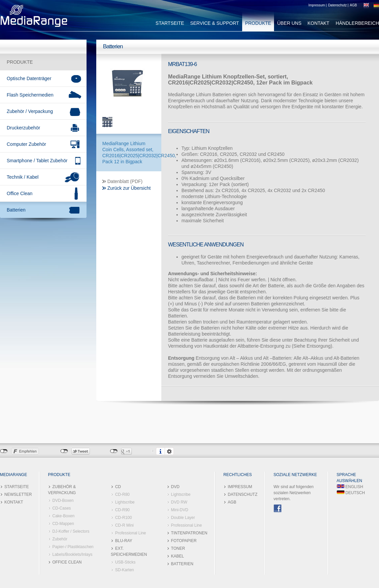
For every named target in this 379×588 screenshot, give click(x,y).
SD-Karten (124, 570)
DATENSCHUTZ (242, 494)
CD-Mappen (63, 524)
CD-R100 (123, 518)
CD (118, 487)
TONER (178, 548)
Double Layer (183, 518)
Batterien (16, 210)
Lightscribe (125, 502)
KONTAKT (318, 23)
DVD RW (179, 502)
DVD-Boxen (63, 501)
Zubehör (60, 539)
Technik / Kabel (23, 177)
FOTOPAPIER (184, 541)
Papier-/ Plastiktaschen (73, 547)
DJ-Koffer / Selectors (71, 531)
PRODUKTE (258, 23)
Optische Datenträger (29, 78)
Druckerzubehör (23, 128)
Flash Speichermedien (30, 95)
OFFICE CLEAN (67, 562)
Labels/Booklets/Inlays (72, 554)
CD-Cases (62, 508)
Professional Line (130, 533)
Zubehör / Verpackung (30, 111)
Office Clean (20, 193)
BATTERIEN (182, 564)
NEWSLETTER (18, 494)
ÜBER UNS (289, 23)
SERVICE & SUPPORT (215, 23)
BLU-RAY (124, 541)
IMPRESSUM (240, 487)
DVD (175, 487)
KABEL (178, 556)
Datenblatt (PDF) (125, 181)
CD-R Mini (124, 525)
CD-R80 (122, 494)
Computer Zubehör (26, 144)
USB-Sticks (125, 562)
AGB (353, 5)
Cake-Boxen (63, 516)
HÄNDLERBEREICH (357, 23)
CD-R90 (122, 510)
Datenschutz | (338, 5)
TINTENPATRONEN (189, 533)
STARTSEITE (170, 23)
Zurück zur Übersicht (129, 188)
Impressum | (317, 5)
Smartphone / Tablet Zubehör (37, 161)
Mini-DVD (180, 510)
